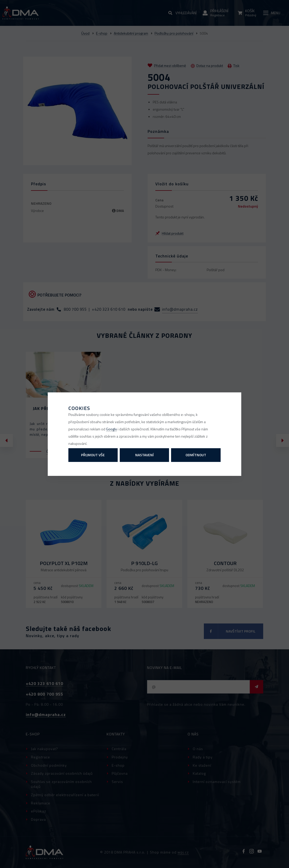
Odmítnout (196, 455)
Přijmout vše (93, 455)
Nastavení (145, 455)
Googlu (111, 429)
